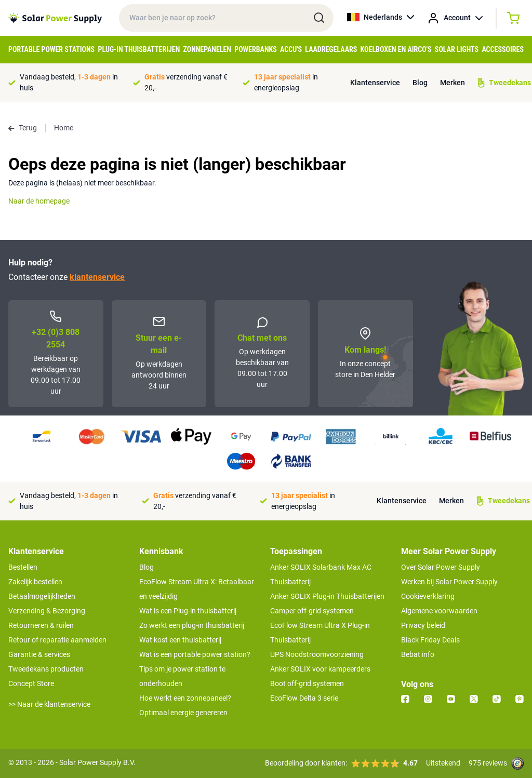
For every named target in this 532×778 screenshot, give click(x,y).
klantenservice (97, 277)
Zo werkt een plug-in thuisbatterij (192, 625)
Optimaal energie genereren (183, 713)
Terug (23, 128)
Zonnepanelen (207, 49)
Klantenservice (375, 83)
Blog (420, 83)
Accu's (291, 49)
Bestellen (23, 567)
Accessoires (503, 49)
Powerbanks (256, 49)
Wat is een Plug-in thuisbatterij (188, 611)
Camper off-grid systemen (312, 611)
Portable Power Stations (51, 49)
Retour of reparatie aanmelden (57, 640)
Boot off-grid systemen (307, 683)
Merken (453, 83)
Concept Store (31, 683)
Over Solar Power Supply (441, 567)
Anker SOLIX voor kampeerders (320, 669)
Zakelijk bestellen (35, 582)
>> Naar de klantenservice (49, 704)
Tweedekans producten (46, 669)
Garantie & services (39, 654)
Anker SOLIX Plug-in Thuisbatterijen (327, 596)
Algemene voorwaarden (439, 611)
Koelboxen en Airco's (396, 49)
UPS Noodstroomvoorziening (317, 654)
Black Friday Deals (430, 640)
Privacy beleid (423, 625)
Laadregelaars (331, 49)
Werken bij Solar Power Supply (449, 582)
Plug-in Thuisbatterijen (139, 49)
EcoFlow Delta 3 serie (304, 698)
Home (64, 128)
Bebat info (418, 654)
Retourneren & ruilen (41, 625)
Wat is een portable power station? (195, 654)
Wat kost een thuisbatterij (180, 640)
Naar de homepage (39, 201)
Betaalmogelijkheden (42, 596)
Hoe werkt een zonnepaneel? (185, 698)
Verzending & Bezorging (47, 611)
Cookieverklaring (428, 596)
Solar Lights (457, 49)
